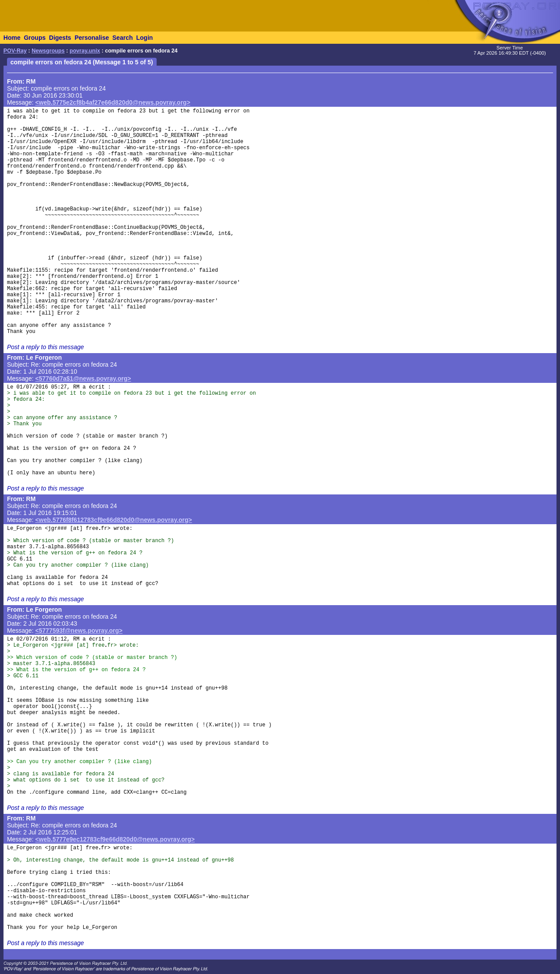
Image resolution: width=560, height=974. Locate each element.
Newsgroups (48, 51)
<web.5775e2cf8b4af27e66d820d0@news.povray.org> (113, 102)
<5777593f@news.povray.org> (79, 631)
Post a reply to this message (45, 347)
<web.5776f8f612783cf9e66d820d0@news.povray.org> (114, 520)
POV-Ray (15, 51)
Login (144, 38)
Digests (60, 38)
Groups (35, 38)
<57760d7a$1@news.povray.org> (83, 378)
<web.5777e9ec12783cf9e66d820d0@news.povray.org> (115, 839)
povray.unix (85, 51)
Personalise (92, 38)
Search (123, 38)
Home (12, 38)
